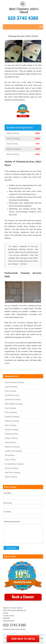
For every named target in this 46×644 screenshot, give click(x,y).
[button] (41, 27)
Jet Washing (10, 455)
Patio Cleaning (10, 425)
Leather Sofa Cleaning (13, 451)
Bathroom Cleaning (12, 447)
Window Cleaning (11, 430)
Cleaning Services (11, 434)
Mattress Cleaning (12, 421)
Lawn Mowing (10, 442)
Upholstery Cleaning (13, 399)
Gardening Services (12, 395)
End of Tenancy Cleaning (14, 382)
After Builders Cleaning (14, 404)
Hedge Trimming (11, 438)
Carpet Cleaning (11, 387)
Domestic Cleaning (12, 417)
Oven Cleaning (10, 408)
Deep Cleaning (10, 391)
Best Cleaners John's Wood (24, 10)
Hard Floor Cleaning (12, 472)
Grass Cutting (10, 460)
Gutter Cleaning (11, 477)
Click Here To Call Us (23, 639)
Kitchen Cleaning (11, 468)
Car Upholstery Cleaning (14, 464)
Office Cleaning (11, 412)
